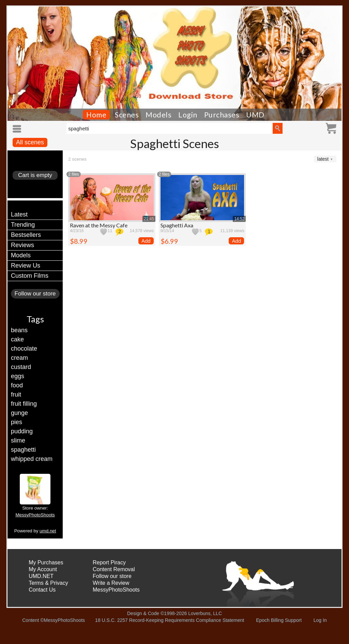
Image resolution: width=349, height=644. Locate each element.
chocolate (24, 349)
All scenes (30, 142)
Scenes (127, 115)
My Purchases (46, 562)
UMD (255, 115)
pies (17, 422)
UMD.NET (41, 576)
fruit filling (24, 404)
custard (21, 367)
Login (188, 115)
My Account (43, 569)
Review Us (26, 265)
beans (19, 330)
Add (146, 241)
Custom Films (30, 276)
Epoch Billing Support (279, 620)
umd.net (48, 531)
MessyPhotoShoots (35, 515)
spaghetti (23, 450)
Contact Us (42, 590)
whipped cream (32, 459)
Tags (35, 319)
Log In (320, 620)
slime (18, 440)
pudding (22, 431)
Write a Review (111, 583)
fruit (16, 395)
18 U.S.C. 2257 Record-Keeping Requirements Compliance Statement (170, 620)
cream (19, 358)
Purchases (222, 115)
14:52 (239, 219)
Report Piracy (109, 562)
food (17, 385)
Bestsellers (26, 235)
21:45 (149, 219)
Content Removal (114, 569)
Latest (19, 214)
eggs (18, 376)
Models (158, 115)
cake (17, 339)
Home (96, 115)
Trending (23, 225)
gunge (19, 413)
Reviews (22, 245)
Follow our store (35, 294)
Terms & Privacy (48, 583)
